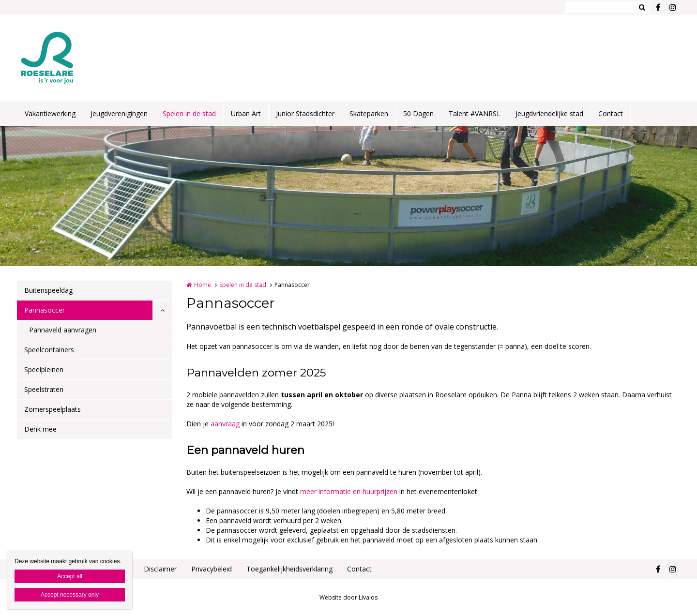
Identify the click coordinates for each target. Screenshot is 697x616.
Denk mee (40, 429)
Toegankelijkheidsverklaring (289, 569)
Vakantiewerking (50, 113)
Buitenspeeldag (48, 290)
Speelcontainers (49, 350)
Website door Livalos (348, 597)
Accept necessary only (70, 595)
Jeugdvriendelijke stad (549, 113)
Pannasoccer (45, 310)
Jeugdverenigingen (119, 113)
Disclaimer (160, 569)
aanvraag (226, 424)
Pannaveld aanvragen (63, 330)
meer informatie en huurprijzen (349, 491)
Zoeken (642, 7)
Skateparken (369, 113)
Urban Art (246, 113)
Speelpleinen (44, 369)
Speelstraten (44, 389)
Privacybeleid (212, 569)
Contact (611, 113)
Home (203, 285)
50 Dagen (418, 113)
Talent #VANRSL (475, 113)
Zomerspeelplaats (53, 409)
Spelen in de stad (189, 113)
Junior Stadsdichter (305, 113)
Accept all (70, 576)
